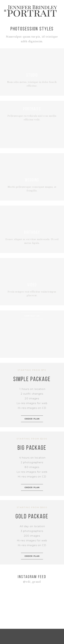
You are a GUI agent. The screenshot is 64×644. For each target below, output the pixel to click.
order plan (32, 419)
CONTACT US (32, 316)
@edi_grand (32, 582)
